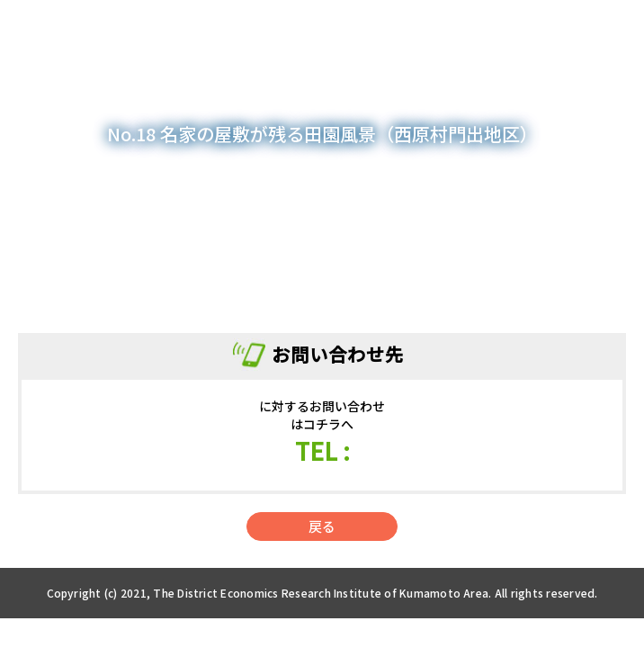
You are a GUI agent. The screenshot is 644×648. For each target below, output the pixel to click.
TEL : (322, 450)
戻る (322, 526)
